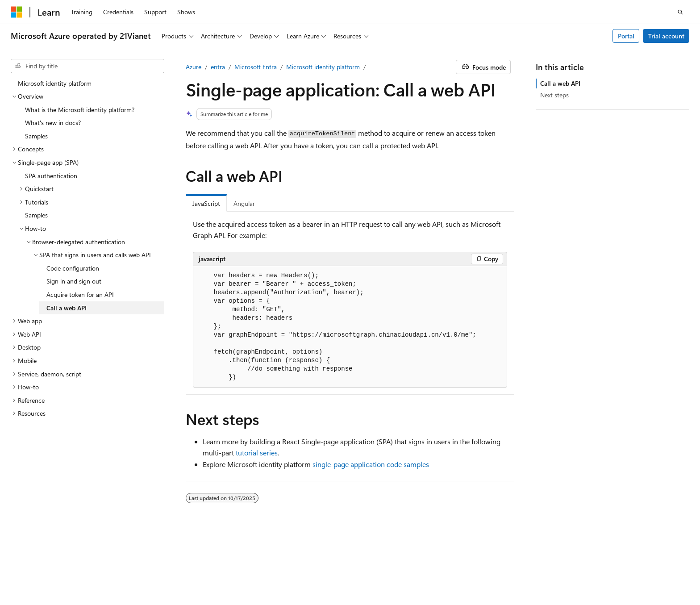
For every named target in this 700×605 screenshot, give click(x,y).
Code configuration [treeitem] (73, 268)
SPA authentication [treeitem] (51, 176)
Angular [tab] (244, 203)
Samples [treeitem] (36, 136)
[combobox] (87, 66)
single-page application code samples (371, 464)
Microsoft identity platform (323, 67)
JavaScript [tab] (206, 203)
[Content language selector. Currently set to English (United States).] (52, 543)
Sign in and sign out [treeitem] (74, 281)
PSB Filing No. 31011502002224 (155, 565)
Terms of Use (28, 578)
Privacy (225, 565)
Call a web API (560, 83)
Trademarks (72, 578)
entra (218, 67)
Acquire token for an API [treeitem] (80, 294)
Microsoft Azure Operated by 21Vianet (304, 565)
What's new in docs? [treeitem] (53, 123)
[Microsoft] (17, 12)
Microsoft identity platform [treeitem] (55, 83)
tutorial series (257, 453)
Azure (194, 67)
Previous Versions (444, 565)
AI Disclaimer (392, 565)
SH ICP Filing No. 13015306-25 (53, 565)
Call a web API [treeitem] (67, 308)
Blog (485, 565)
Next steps (554, 95)
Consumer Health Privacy (619, 565)
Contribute (523, 565)
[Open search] (680, 12)
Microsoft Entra (256, 67)
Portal (626, 36)
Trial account (666, 36)
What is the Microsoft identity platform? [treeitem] (80, 110)
